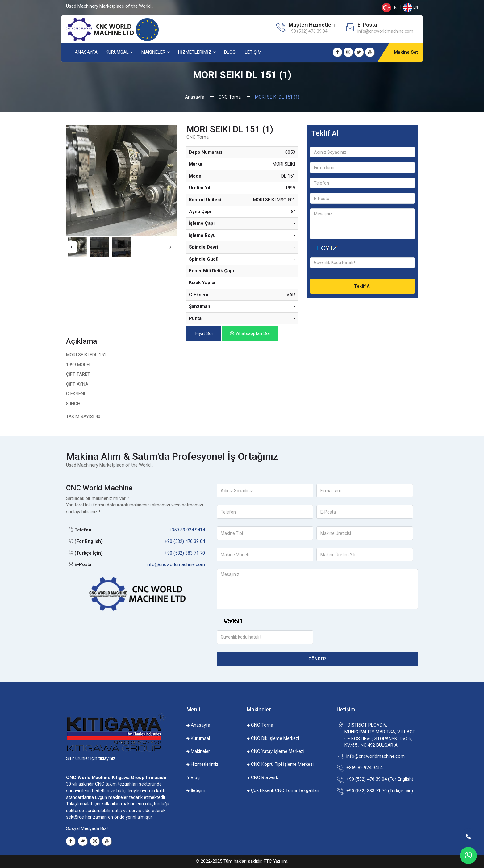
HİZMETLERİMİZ (195, 52)
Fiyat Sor (204, 333)
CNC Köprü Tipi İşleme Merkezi (280, 764)
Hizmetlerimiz (202, 764)
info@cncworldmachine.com (385, 31)
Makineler (198, 751)
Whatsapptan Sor (250, 333)
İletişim (196, 790)
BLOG (230, 52)
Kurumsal (198, 738)
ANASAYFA (86, 52)
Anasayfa (195, 97)
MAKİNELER (153, 52)
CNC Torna (230, 97)
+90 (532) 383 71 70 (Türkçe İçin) (379, 791)
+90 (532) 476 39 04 (185, 541)
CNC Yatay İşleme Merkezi (275, 751)
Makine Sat (406, 52)
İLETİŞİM (252, 52)
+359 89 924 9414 (187, 530)
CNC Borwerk (262, 778)
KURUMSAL (117, 52)
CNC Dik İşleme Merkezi (273, 738)
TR (389, 7)
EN (410, 7)
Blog (193, 778)
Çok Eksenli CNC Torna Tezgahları (283, 790)
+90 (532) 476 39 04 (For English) (379, 779)
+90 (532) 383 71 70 (185, 553)
